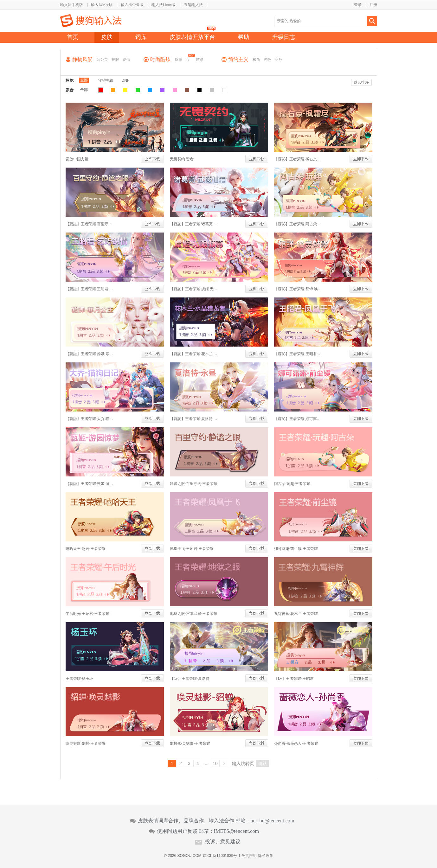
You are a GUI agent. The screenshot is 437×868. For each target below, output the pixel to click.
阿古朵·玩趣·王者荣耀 (292, 484)
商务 (279, 60)
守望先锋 (106, 80)
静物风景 (82, 59)
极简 (256, 60)
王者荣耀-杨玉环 (80, 679)
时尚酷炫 (160, 59)
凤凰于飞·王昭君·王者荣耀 (192, 549)
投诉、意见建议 (223, 842)
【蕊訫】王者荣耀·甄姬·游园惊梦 (89, 484)
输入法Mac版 (102, 5)
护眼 (115, 60)
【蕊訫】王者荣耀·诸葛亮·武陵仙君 (194, 224)
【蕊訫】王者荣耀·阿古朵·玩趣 (298, 224)
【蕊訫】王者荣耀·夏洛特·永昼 (194, 419)
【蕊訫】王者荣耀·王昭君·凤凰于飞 (298, 354)
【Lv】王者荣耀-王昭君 (294, 679)
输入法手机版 (72, 5)
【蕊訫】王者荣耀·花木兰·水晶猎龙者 (194, 354)
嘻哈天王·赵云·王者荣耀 (86, 549)
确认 (263, 763)
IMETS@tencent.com (237, 831)
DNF (126, 80)
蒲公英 (102, 60)
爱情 (126, 60)
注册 (373, 5)
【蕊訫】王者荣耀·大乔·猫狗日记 (89, 419)
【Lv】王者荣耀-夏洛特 (190, 679)
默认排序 (361, 82)
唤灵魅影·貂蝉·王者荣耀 (86, 744)
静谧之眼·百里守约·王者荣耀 (194, 484)
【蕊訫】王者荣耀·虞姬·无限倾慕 (194, 289)
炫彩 (200, 60)
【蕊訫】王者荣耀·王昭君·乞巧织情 (89, 289)
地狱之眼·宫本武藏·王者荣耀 (194, 614)
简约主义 (238, 59)
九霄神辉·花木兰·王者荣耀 (296, 614)
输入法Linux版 (164, 5)
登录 (358, 5)
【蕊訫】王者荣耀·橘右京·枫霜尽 (298, 159)
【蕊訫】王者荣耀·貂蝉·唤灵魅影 (298, 289)
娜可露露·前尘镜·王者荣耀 (296, 549)
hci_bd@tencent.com (273, 821)
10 (215, 763)
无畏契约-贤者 (182, 159)
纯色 (267, 60)
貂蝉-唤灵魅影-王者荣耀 (190, 744)
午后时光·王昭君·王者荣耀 (87, 614)
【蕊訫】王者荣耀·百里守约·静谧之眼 (89, 224)
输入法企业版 (132, 5)
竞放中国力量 (77, 159)
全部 (84, 80)
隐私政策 (266, 856)
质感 (178, 60)
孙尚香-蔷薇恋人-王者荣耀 (296, 744)
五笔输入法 (193, 5)
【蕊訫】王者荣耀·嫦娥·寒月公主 (89, 354)
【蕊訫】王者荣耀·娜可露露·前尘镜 (298, 419)
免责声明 (249, 856)
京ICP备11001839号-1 (222, 856)
